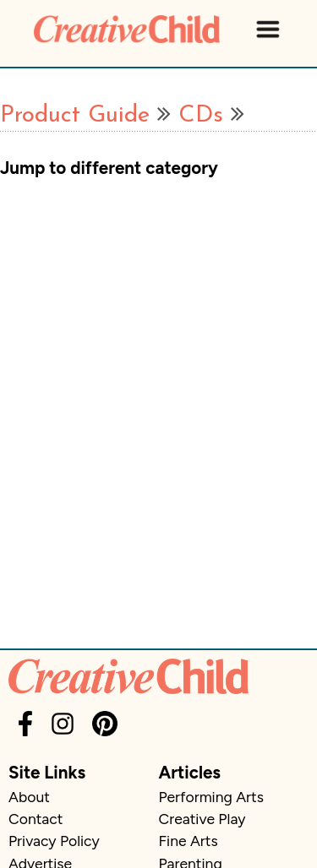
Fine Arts (189, 841)
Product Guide (75, 116)
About (29, 797)
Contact (36, 819)
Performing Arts (211, 797)
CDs (201, 116)
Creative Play (202, 819)
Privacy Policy (54, 841)
